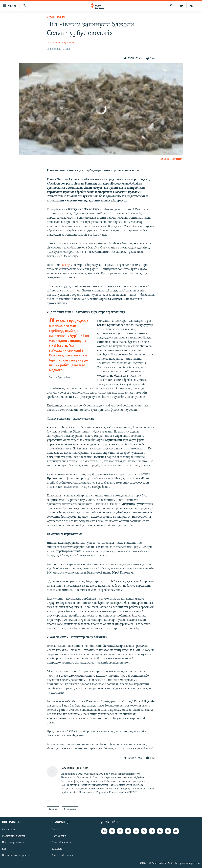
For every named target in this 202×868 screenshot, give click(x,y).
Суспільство (56, 17)
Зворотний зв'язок (63, 855)
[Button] (133, 59)
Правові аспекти (61, 843)
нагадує (66, 265)
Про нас (56, 830)
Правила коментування (16, 855)
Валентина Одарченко (60, 42)
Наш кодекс (59, 836)
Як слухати (8, 830)
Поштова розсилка (13, 843)
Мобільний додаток (14, 836)
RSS (4, 849)
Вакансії (57, 849)
